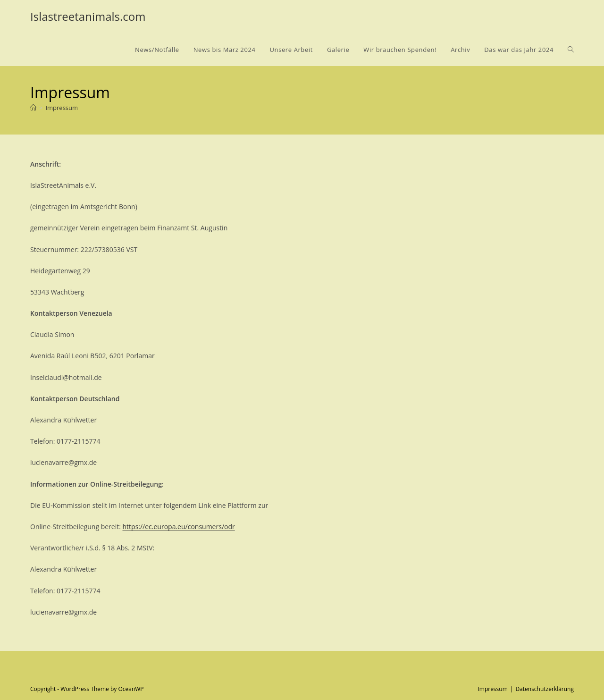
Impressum (62, 108)
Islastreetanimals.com (88, 16)
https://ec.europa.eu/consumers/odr (179, 527)
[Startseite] (33, 108)
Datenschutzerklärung (545, 689)
